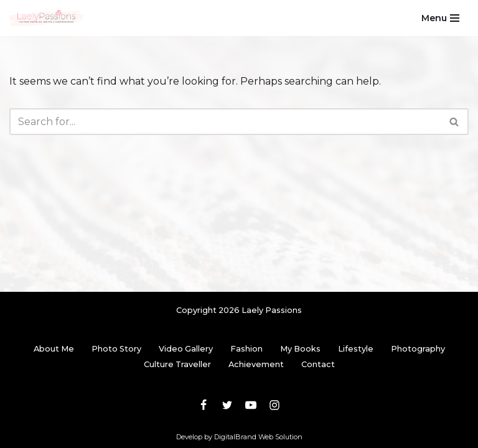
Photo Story (116, 349)
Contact (318, 364)
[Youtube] (251, 405)
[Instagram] (274, 405)
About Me (54, 349)
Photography (418, 349)
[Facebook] (204, 405)
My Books (300, 349)
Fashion (246, 349)
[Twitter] (227, 405)
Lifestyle (356, 349)
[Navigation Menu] (440, 18)
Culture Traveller (177, 364)
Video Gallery (186, 349)
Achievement (256, 364)
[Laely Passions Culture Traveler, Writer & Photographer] (47, 18)
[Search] (225, 122)
